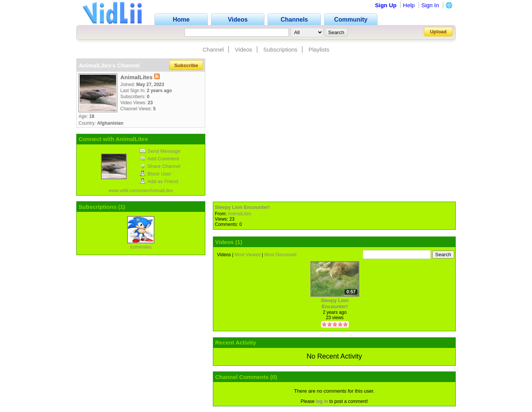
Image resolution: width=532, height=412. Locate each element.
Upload (438, 32)
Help (409, 5)
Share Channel (160, 166)
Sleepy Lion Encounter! (242, 207)
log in (322, 401)
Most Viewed (247, 255)
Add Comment (159, 159)
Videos (244, 49)
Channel (213, 49)
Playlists (319, 49)
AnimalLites (239, 214)
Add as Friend (159, 181)
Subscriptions (280, 49)
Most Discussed (281, 255)
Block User (156, 174)
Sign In (430, 5)
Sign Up (386, 5)
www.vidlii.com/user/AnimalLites (141, 191)
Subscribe (186, 65)
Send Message (160, 151)
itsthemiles (141, 247)
